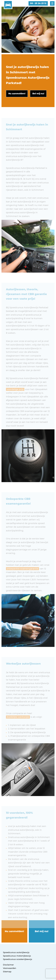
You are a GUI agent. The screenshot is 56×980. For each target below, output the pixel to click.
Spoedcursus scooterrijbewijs (18, 959)
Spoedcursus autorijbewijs (16, 952)
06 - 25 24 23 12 (38, 3)
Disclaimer (8, 965)
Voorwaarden (10, 968)
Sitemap (7, 972)
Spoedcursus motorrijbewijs (17, 956)
